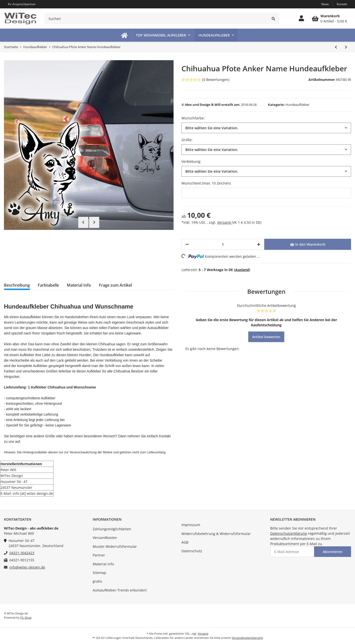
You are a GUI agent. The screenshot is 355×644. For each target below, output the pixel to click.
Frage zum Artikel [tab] (115, 285)
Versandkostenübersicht (247, 638)
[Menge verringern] (187, 244)
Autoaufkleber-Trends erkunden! (120, 590)
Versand (224, 222)
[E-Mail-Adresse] (292, 552)
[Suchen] (156, 19)
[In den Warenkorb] (308, 244)
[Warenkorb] (329, 18)
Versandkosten (105, 538)
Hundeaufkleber (297, 105)
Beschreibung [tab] (17, 285)
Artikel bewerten (266, 337)
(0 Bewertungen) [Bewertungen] (205, 80)
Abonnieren (333, 552)
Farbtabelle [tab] (48, 285)
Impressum (191, 525)
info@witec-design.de (27, 567)
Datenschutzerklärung (289, 533)
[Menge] (223, 244)
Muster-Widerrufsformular (115, 546)
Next (94, 222)
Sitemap (99, 573)
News (325, 4)
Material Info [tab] (79, 285)
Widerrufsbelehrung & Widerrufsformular (216, 534)
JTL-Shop (26, 617)
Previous (83, 222)
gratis (97, 581)
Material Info (103, 564)
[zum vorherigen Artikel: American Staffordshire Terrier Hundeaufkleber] (336, 47)
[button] (301, 18)
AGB (185, 542)
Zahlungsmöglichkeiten (112, 529)
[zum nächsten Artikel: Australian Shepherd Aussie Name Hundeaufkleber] (346, 47)
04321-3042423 (22, 553)
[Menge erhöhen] (259, 244)
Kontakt (342, 4)
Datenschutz (192, 551)
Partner (99, 555)
